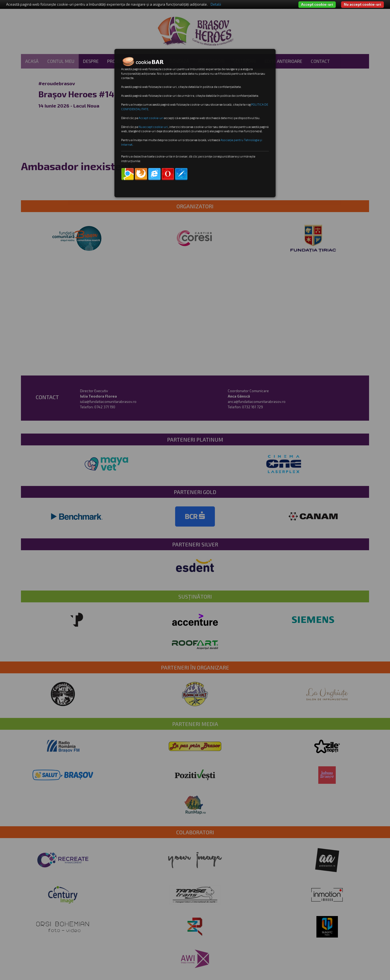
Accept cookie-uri (317, 4)
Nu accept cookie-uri (362, 4)
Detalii (216, 4)
